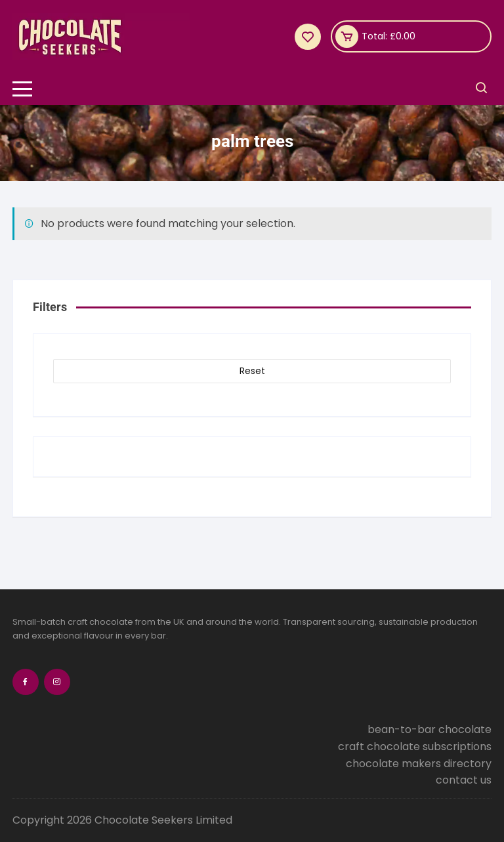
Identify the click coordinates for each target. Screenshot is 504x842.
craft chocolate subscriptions (415, 747)
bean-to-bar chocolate (430, 729)
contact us (464, 780)
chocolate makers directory (419, 764)
